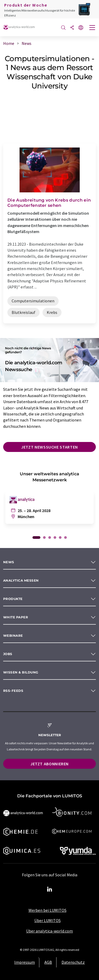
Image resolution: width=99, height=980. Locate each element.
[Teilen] (72, 28)
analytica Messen (21, 580)
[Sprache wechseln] (81, 28)
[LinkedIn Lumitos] (50, 889)
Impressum (25, 962)
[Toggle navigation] (92, 28)
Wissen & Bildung (21, 672)
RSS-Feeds (13, 691)
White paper (16, 617)
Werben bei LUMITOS (48, 910)
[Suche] (63, 28)
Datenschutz (73, 962)
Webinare (13, 636)
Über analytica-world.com (49, 931)
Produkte (13, 599)
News (9, 562)
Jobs (8, 654)
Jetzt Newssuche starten (49, 447)
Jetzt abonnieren (49, 764)
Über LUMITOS (48, 920)
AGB (48, 962)
